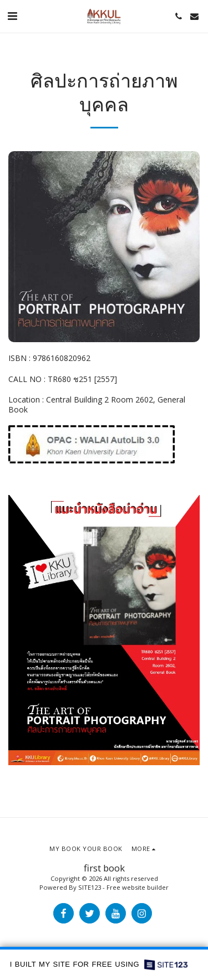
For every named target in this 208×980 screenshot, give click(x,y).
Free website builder (138, 887)
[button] (12, 16)
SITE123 (90, 887)
